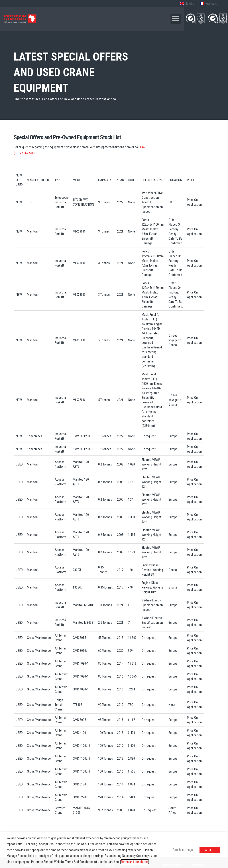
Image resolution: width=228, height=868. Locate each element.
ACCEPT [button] (210, 850)
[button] (176, 19)
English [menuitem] (191, 3)
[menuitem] (188, 4)
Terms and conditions (135, 862)
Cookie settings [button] (183, 850)
